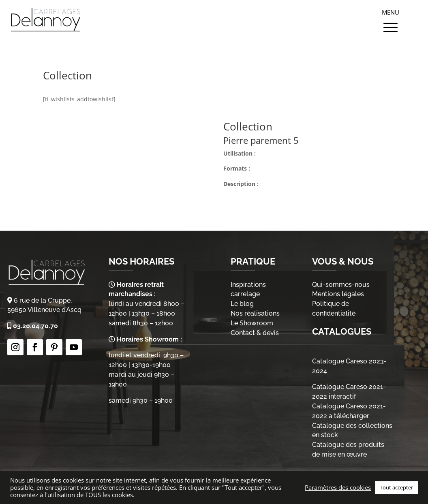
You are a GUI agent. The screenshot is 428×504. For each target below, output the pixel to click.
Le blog (242, 304)
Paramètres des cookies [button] (338, 487)
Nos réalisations (255, 313)
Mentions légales (338, 294)
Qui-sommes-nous (341, 285)
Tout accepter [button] (396, 487)
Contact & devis (255, 333)
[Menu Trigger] (390, 18)
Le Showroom (252, 323)
